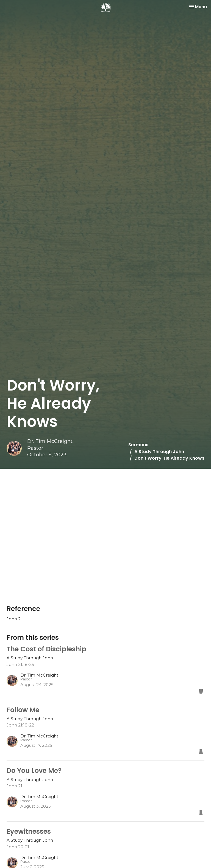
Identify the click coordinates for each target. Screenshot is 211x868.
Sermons (138, 445)
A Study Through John (159, 452)
